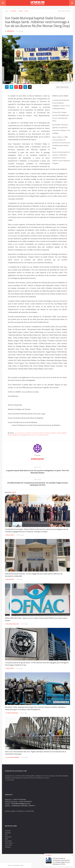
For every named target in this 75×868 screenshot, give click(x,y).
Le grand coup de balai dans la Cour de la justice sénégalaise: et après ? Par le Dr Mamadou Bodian (61, 104)
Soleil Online (9, 843)
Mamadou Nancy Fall (13, 624)
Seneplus (8, 847)
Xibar (6, 839)
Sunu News (8, 845)
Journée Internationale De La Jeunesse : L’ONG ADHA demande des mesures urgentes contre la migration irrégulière (61, 158)
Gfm (6, 835)
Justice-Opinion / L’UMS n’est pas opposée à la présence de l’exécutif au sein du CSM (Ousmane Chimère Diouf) (61, 143)
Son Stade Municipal (42, 435)
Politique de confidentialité (26, 811)
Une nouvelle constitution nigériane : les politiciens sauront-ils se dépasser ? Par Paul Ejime (61, 129)
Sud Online (8, 841)
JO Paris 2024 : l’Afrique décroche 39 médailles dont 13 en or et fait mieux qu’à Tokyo (61, 117)
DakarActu (8, 837)
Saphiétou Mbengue (12, 713)
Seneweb (8, 833)
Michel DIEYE (10, 535)
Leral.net (8, 831)
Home (7, 11)
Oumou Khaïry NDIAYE (13, 757)
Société (20, 11)
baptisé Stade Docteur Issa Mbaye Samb (47, 433)
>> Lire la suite (9, 780)
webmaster (10, 31)
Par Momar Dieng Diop (26, 435)
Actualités (13, 11)
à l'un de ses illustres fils (24, 433)
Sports (26, 11)
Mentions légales (10, 811)
